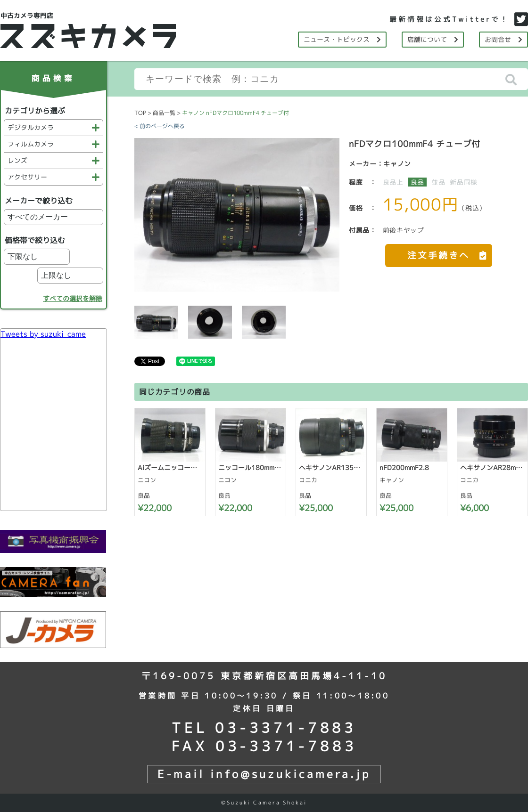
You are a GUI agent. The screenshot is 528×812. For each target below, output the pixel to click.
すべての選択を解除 (73, 298)
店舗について (433, 39)
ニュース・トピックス (342, 39)
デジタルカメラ (54, 127)
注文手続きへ (450, 253)
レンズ (54, 160)
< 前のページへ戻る (160, 126)
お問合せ (503, 39)
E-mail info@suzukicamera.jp (264, 774)
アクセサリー (54, 177)
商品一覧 (164, 113)
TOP (140, 113)
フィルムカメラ (54, 144)
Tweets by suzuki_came (43, 334)
